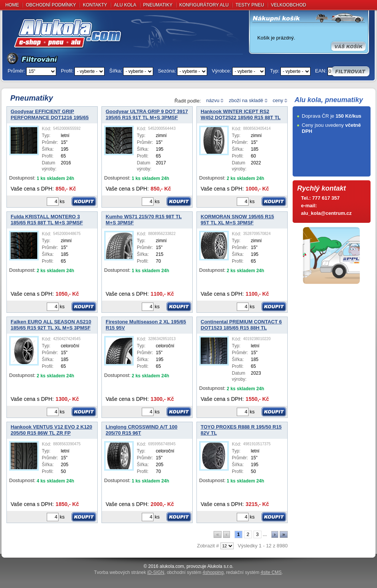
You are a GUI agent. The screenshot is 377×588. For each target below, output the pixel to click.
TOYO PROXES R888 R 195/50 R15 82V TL (241, 430)
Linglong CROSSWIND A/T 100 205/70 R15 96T (142, 430)
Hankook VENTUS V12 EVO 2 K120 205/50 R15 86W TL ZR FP (51, 430)
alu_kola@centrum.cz (326, 213)
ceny (278, 100)
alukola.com (172, 566)
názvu (213, 100)
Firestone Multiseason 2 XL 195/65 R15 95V (146, 325)
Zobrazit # (208, 546)
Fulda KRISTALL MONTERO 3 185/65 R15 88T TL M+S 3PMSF (47, 220)
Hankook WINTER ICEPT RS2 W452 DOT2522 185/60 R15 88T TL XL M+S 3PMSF (241, 115)
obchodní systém (195, 572)
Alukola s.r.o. (220, 566)
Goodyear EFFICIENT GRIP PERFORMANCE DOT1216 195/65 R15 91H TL (50, 115)
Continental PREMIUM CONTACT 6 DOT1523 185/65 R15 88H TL (241, 325)
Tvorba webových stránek (129, 572)
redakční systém (254, 572)
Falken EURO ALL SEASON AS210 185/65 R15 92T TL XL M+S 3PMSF (51, 325)
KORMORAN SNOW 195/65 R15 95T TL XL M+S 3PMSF (237, 220)
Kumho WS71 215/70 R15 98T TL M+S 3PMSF (144, 220)
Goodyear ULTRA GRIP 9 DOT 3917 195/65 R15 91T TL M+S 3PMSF (147, 114)
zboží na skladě (246, 100)
